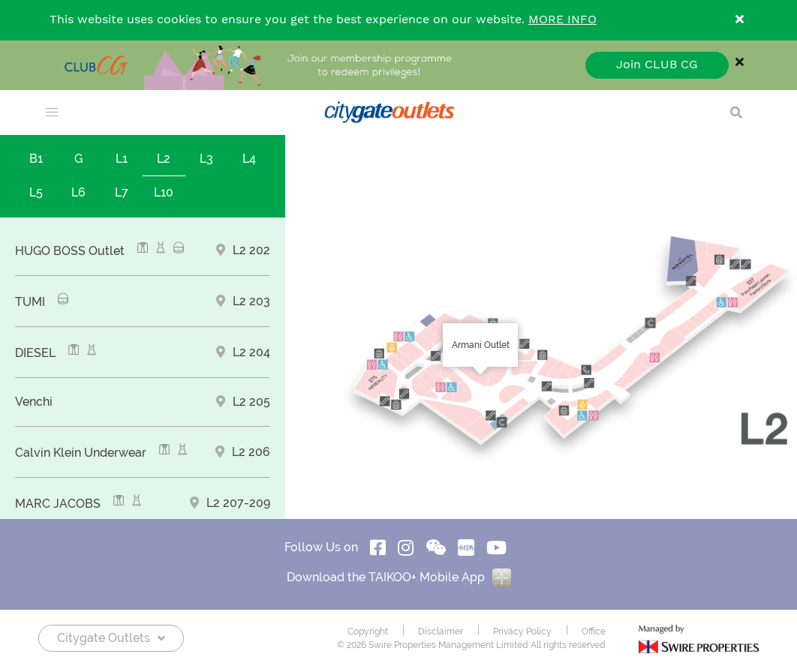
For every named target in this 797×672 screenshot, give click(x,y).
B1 (36, 159)
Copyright (368, 631)
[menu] (52, 112)
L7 (122, 192)
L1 (122, 159)
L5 (36, 192)
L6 (78, 192)
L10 (164, 192)
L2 (164, 159)
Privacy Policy (522, 631)
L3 (206, 159)
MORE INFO (562, 20)
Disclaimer (441, 631)
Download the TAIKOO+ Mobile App (399, 577)
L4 (249, 159)
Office (594, 631)
